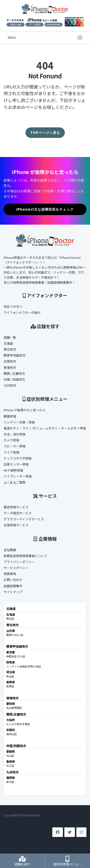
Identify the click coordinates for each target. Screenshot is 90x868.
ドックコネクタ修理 (18, 458)
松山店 (10, 755)
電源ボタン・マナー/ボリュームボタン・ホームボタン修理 (45, 428)
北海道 (8, 343)
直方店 (10, 782)
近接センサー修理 (16, 464)
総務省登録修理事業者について (25, 556)
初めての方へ (13, 307)
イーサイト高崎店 (17, 666)
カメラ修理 (11, 440)
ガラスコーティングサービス (24, 519)
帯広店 (10, 618)
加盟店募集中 (13, 586)
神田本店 (12, 656)
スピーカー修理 (15, 446)
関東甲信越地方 (15, 355)
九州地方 (10, 385)
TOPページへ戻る (45, 133)
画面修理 (10, 416)
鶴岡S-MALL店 (15, 635)
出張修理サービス (16, 525)
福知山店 (12, 734)
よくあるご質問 (15, 482)
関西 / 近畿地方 (14, 373)
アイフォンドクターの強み (22, 312)
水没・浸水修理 (15, 434)
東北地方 (10, 349)
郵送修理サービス (16, 507)
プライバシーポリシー (19, 562)
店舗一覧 (10, 337)
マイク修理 (11, 452)
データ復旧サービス (18, 513)
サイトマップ (13, 592)
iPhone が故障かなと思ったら (24, 410)
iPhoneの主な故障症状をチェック (45, 209)
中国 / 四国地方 (14, 379)
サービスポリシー (16, 568)
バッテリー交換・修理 (19, 422)
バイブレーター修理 (18, 476)
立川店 (21, 656)
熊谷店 (10, 676)
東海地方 (10, 367)
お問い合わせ (13, 580)
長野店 (10, 686)
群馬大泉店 (34, 666)
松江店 (10, 765)
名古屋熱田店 (14, 708)
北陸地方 (10, 361)
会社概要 (10, 550)
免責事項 (10, 574)
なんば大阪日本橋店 (18, 724)
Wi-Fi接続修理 (13, 470)
